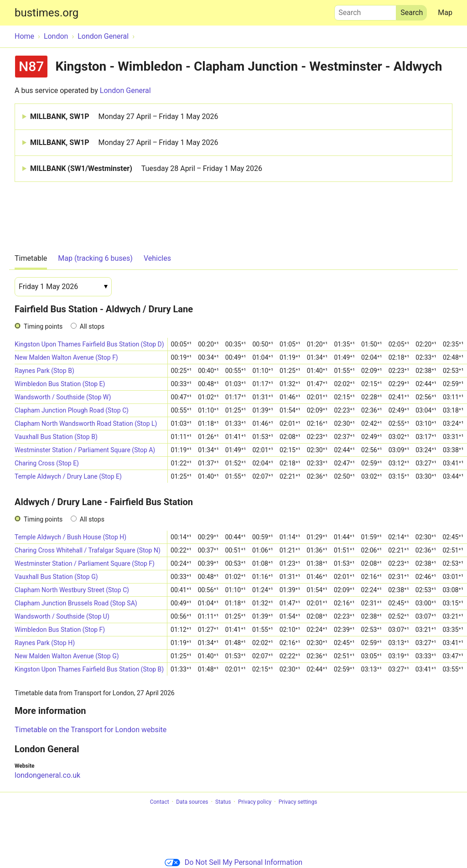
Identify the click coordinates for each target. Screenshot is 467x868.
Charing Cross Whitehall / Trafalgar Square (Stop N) (88, 550)
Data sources (192, 802)
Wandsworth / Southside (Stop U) (62, 616)
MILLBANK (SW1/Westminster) (146, 169)
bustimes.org (47, 13)
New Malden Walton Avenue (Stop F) (66, 357)
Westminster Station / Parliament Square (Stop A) (85, 450)
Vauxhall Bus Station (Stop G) (56, 577)
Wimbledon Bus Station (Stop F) (60, 630)
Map (445, 13)
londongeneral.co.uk (47, 775)
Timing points (43, 326)
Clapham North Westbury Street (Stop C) (72, 590)
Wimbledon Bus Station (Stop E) (60, 384)
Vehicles (157, 258)
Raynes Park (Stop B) (44, 371)
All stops (92, 326)
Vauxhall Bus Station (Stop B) (56, 437)
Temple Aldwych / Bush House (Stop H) (70, 537)
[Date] (63, 287)
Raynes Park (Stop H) (45, 643)
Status (223, 802)
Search (365, 10)
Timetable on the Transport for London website (91, 730)
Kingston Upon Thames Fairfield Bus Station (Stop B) (89, 669)
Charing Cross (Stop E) (47, 463)
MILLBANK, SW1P (124, 117)
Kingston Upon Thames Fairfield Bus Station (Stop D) (89, 344)
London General (125, 90)
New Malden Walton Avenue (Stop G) (67, 656)
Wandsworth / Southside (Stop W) (63, 397)
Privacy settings (298, 802)
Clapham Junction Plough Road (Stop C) (72, 410)
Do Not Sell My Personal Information (233, 862)
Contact (160, 802)
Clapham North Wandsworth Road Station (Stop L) (86, 424)
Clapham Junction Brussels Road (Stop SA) (76, 603)
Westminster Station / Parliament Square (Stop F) (85, 563)
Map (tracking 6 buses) (95, 258)
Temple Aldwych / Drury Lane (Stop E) (68, 476)
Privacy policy (255, 802)
